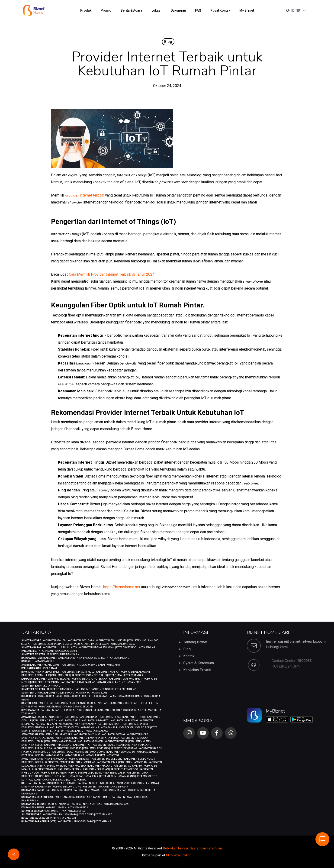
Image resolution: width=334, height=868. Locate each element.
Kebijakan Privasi (197, 670)
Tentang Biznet (195, 642)
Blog (168, 42)
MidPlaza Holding (179, 855)
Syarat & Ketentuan (199, 663)
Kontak (189, 656)
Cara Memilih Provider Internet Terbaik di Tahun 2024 (112, 274)
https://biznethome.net (122, 587)
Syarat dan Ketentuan (206, 848)
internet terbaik (85, 195)
